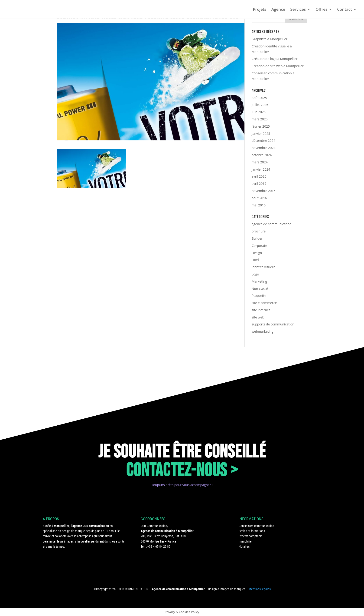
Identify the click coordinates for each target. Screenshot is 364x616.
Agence (278, 10)
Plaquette (259, 296)
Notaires (244, 546)
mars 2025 (260, 119)
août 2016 (259, 198)
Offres (321, 10)
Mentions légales (260, 589)
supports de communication (273, 324)
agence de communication (272, 224)
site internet (261, 310)
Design (257, 253)
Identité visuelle (264, 267)
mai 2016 (259, 205)
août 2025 (259, 98)
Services (298, 10)
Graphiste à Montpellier (270, 39)
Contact (344, 10)
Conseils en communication (256, 526)
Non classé (260, 289)
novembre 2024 (264, 148)
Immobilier (246, 541)
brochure (259, 231)
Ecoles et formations (252, 531)
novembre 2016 (264, 191)
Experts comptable (251, 536)
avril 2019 (259, 184)
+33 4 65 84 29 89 (159, 546)
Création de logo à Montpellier (275, 59)
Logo (255, 274)
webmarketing (263, 331)
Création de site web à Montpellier (278, 66)
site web (258, 317)
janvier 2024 (261, 169)
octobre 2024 (262, 155)
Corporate (259, 246)
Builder (257, 238)
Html (255, 260)
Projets (260, 10)
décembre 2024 (263, 141)
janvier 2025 (261, 134)
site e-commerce (264, 303)
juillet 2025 (260, 105)
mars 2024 (260, 162)
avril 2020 (259, 176)
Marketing (259, 281)
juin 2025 (259, 112)
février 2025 (261, 126)
